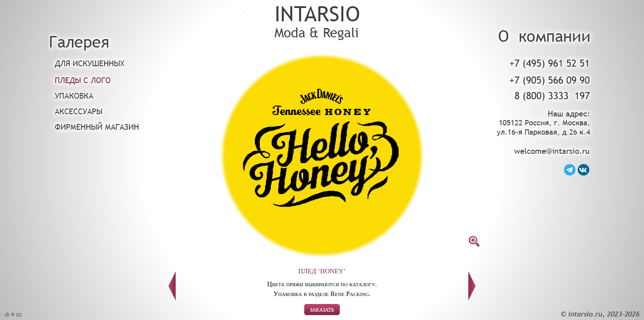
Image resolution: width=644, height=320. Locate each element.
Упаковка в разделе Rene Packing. (322, 294)
